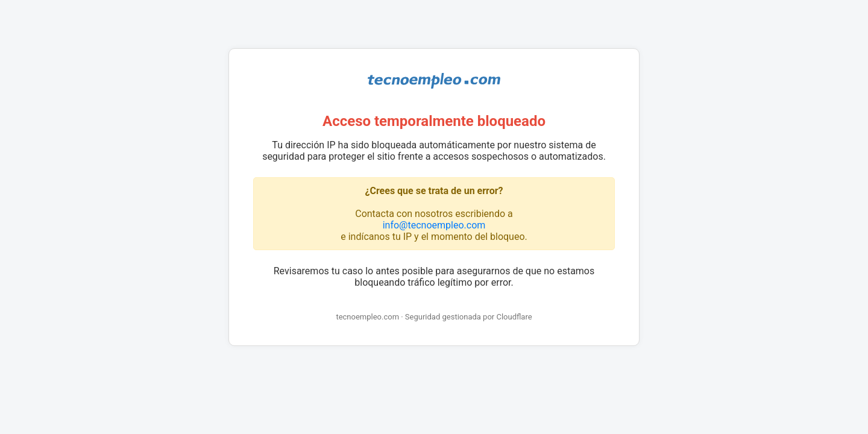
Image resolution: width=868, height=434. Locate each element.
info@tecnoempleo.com (434, 225)
